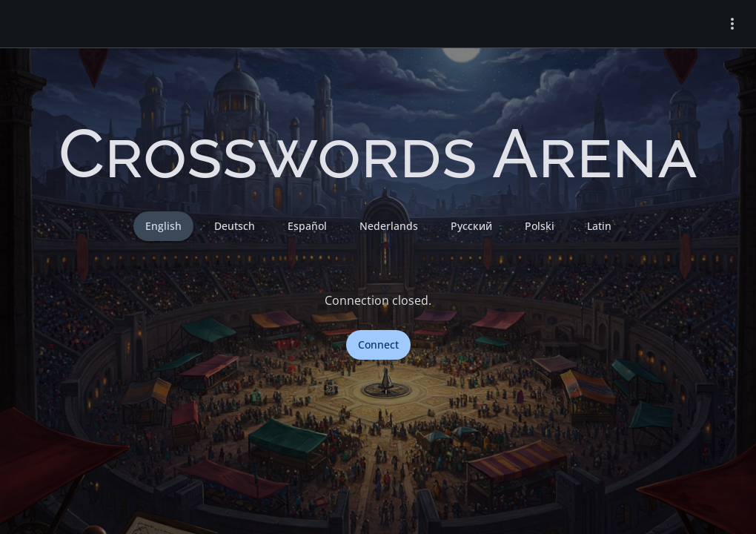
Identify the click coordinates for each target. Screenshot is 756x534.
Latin (599, 226)
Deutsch (235, 226)
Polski (540, 226)
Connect (378, 345)
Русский (471, 226)
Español (307, 226)
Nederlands (389, 226)
